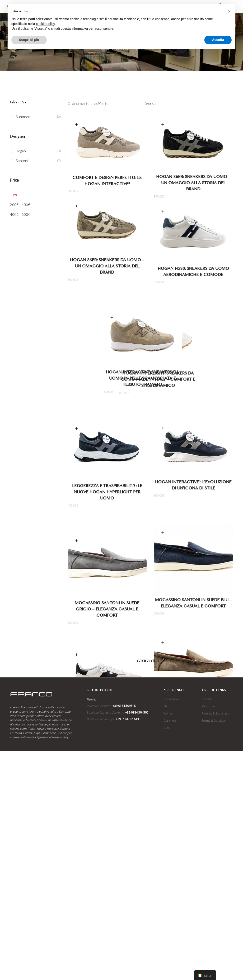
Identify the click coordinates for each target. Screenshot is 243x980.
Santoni (22, 161)
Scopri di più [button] (29, 40)
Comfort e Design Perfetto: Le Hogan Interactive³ (107, 182)
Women (168, 882)
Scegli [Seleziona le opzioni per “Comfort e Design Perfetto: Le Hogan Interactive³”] (77, 124)
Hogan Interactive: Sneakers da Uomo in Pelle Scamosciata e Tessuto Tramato (107, 394)
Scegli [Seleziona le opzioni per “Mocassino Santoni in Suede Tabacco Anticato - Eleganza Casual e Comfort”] (163, 697)
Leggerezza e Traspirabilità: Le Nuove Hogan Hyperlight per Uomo (107, 522)
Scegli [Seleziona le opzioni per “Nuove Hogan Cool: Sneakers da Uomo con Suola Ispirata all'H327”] (77, 710)
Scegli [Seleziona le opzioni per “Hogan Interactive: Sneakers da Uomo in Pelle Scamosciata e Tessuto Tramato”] (77, 332)
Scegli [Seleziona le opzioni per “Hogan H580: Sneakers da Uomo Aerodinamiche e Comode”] (163, 211)
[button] (229, 11)
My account (209, 875)
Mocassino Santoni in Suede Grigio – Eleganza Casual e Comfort (107, 654)
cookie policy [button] (45, 24)
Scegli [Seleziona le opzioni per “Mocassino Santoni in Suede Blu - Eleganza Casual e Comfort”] (163, 577)
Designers (170, 889)
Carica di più (150, 829)
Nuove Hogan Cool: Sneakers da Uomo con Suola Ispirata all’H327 (107, 772)
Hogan (21, 151)
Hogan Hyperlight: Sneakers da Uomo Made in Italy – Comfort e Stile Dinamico (193, 395)
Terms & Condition (214, 889)
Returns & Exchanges (215, 882)
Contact (206, 867)
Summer (23, 117)
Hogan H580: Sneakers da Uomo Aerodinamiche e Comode (194, 273)
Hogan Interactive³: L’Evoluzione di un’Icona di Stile (193, 515)
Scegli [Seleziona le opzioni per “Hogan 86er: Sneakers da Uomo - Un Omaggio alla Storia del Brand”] (163, 124)
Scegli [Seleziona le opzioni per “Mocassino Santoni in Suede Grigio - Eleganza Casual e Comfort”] (77, 584)
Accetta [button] (218, 40)
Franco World (172, 867)
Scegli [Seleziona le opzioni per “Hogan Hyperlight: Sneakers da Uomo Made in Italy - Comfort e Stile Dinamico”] (163, 331)
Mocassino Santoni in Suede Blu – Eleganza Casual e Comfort (194, 648)
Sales (167, 896)
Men (166, 875)
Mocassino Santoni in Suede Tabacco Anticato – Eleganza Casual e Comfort (194, 763)
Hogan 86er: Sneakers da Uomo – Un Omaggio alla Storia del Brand (193, 184)
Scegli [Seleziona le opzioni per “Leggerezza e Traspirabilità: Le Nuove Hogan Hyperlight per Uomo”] (77, 458)
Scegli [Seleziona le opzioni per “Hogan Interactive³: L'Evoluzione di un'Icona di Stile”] (163, 457)
